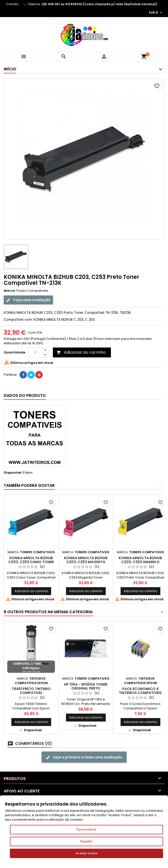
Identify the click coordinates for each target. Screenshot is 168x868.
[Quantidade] (35, 352)
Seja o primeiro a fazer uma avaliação (84, 757)
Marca (9, 291)
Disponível (13, 473)
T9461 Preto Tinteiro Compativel (31, 691)
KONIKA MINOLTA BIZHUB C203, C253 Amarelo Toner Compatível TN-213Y (140, 562)
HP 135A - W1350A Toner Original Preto (86, 686)
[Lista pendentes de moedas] (156, 13)
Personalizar (86, 829)
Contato (12, 4)
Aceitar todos (86, 853)
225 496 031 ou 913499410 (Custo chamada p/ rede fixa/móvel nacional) (99, 4)
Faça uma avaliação (28, 300)
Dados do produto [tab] (25, 395)
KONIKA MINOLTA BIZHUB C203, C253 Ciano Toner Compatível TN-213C (31, 562)
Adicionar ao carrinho (81, 352)
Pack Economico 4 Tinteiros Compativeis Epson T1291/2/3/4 (140, 693)
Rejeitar (86, 841)
